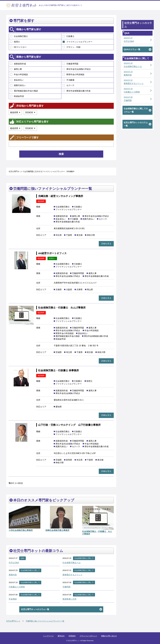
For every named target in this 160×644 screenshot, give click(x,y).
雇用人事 (16, 69)
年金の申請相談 (19, 74)
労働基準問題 (70, 64)
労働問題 (66, 587)
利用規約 (72, 636)
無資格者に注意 (69, 599)
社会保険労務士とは (71, 563)
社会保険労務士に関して (84, 558)
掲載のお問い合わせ (109, 636)
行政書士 (68, 36)
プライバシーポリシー (88, 636)
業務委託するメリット (72, 575)
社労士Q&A (14, 563)
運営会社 (61, 636)
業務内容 (13, 575)
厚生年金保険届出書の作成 (76, 91)
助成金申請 (17, 96)
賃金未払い (17, 80)
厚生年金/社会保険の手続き (77, 69)
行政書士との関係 (17, 587)
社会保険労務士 (19, 36)
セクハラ (68, 85)
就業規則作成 (18, 64)
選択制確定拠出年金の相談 (24, 91)
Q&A (22, 558)
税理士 (15, 42)
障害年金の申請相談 (73, 74)
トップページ (48, 636)
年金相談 (13, 599)
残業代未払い (18, 85)
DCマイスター (18, 47)
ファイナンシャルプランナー (77, 42)
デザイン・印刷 (71, 47)
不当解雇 (68, 80)
